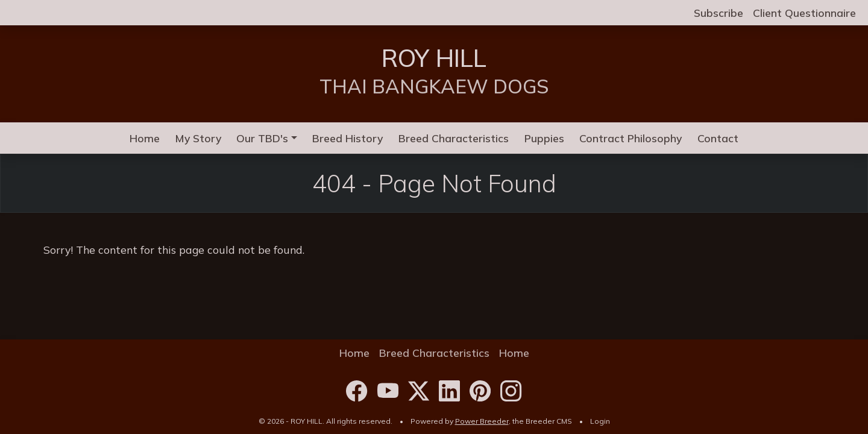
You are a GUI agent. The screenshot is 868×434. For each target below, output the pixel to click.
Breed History (348, 138)
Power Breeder (482, 421)
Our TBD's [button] (262, 138)
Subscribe (719, 13)
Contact (718, 138)
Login (600, 421)
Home (145, 138)
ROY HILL (434, 58)
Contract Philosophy (631, 138)
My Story (198, 138)
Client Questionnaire (804, 13)
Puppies (544, 138)
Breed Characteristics (454, 138)
